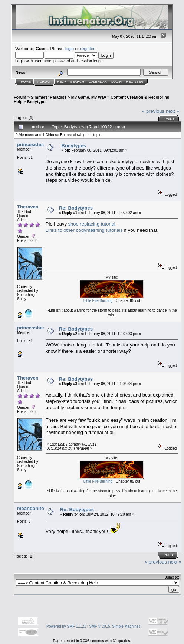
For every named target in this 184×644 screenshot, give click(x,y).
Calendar (98, 82)
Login (116, 82)
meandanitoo (32, 508)
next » (172, 111)
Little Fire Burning (98, 301)
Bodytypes (37, 102)
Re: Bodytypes (76, 208)
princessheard (34, 144)
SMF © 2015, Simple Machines (115, 626)
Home (26, 82)
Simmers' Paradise (49, 97)
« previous (153, 111)
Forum (44, 82)
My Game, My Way (89, 97)
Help (62, 82)
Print (169, 119)
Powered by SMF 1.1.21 (66, 626)
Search (78, 82)
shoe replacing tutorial (92, 224)
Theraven (28, 207)
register (87, 48)
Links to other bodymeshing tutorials (84, 230)
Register (135, 82)
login (70, 48)
